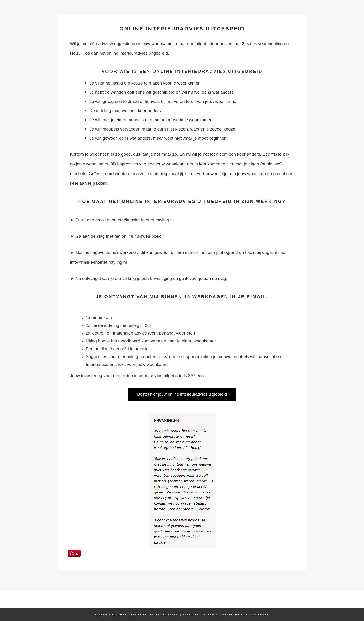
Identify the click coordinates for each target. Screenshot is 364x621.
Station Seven (255, 615)
